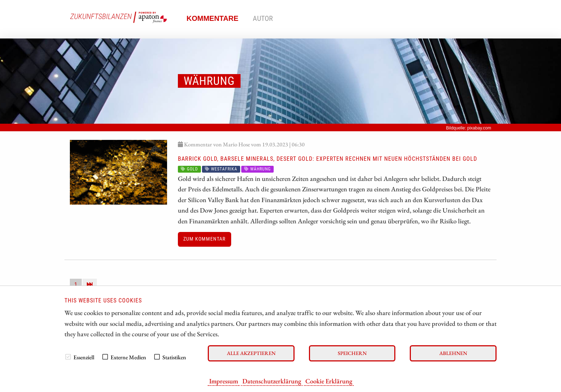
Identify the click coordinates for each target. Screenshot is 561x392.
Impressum (224, 381)
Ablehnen (453, 353)
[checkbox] (68, 357)
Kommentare (212, 18)
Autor (263, 18)
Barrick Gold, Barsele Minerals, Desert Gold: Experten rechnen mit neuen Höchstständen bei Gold (327, 159)
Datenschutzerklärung (272, 381)
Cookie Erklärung (329, 381)
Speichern (352, 353)
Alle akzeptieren (251, 353)
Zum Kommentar (204, 239)
